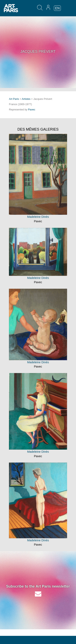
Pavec (32, 110)
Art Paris (14, 99)
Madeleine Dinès (38, 217)
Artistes (26, 99)
